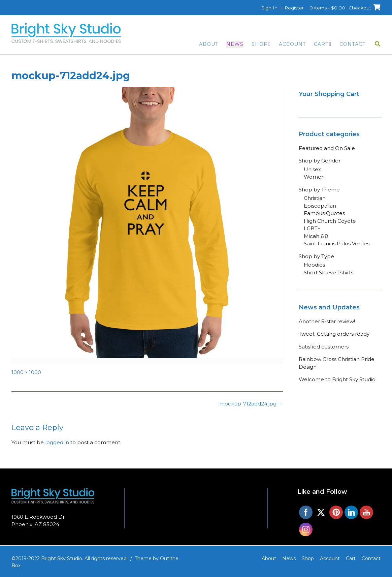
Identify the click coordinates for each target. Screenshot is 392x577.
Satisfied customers (324, 347)
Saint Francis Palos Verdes (337, 244)
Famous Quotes (324, 213)
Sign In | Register (280, 8)
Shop (260, 44)
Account (292, 44)
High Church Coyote (330, 221)
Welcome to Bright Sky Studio (337, 379)
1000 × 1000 (26, 372)
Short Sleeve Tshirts (329, 272)
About (209, 44)
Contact (352, 44)
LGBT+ (312, 228)
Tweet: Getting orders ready (334, 334)
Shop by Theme (319, 190)
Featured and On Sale (327, 148)
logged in (57, 442)
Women (314, 177)
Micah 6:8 (316, 236)
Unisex (312, 169)
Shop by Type (316, 256)
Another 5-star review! (327, 321)
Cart (321, 44)
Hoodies (314, 265)
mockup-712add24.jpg (251, 404)
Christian (315, 198)
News (235, 44)
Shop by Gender (320, 161)
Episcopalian (320, 206)
